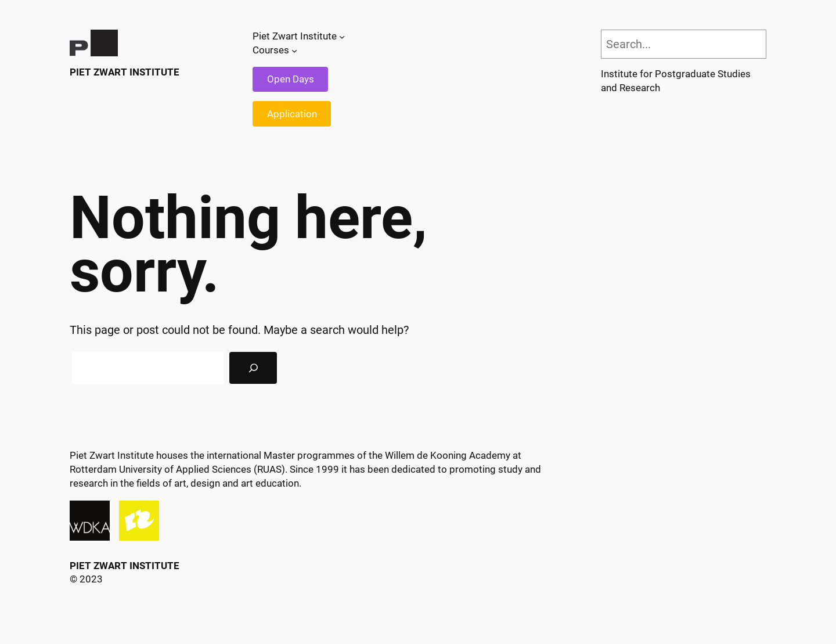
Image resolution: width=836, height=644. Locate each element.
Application (292, 114)
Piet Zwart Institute (125, 72)
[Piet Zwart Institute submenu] (342, 37)
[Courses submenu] (294, 51)
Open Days (291, 79)
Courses (271, 50)
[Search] (253, 368)
